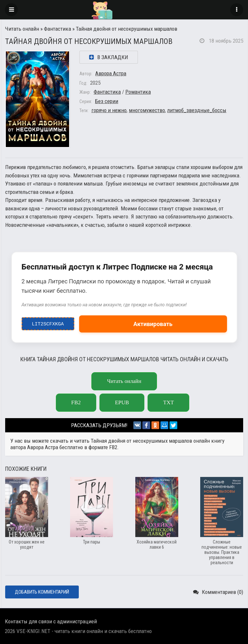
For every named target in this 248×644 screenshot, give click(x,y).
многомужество (147, 110)
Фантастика (57, 29)
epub (122, 402)
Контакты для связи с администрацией (51, 621)
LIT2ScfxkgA (48, 322)
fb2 (76, 402)
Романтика (138, 92)
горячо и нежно (109, 110)
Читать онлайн (22, 29)
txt (168, 402)
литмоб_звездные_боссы (197, 110)
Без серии (107, 101)
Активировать (153, 324)
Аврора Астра (111, 73)
